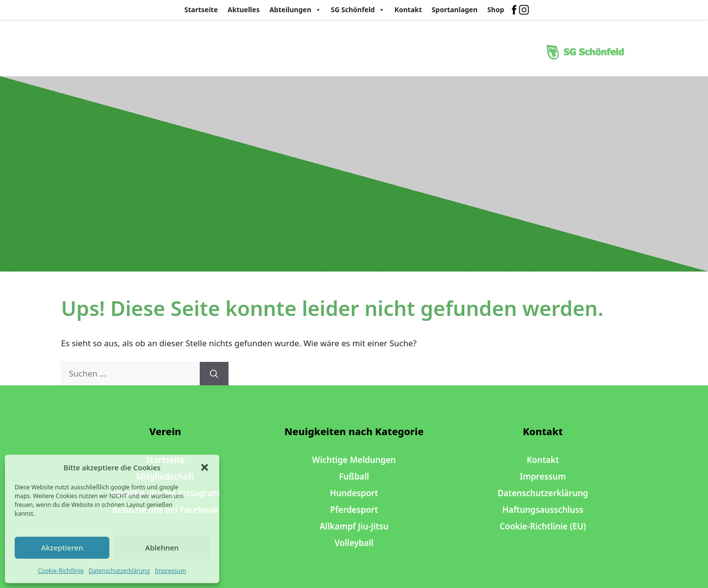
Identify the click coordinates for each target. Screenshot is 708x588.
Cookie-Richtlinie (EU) (543, 526)
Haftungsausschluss (543, 510)
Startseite (201, 10)
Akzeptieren (62, 547)
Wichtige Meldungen (354, 460)
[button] (205, 467)
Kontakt (408, 10)
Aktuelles (244, 10)
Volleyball (354, 543)
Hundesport (354, 493)
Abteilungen (295, 10)
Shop (496, 10)
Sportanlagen (455, 10)
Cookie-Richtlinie (61, 571)
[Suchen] (214, 374)
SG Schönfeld (358, 10)
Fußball (354, 476)
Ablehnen (162, 547)
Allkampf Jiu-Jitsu (354, 526)
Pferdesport (354, 510)
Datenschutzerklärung (119, 571)
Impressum (170, 571)
